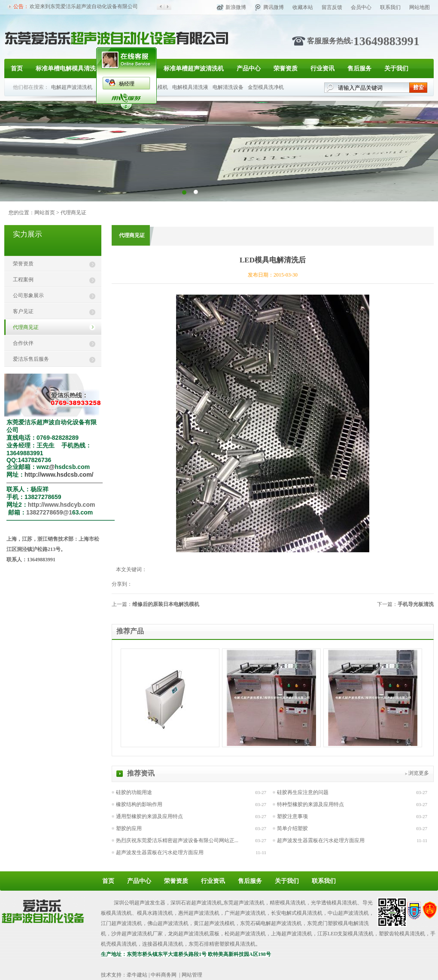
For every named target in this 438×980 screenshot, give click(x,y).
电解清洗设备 (228, 87)
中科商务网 (164, 975)
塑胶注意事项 (292, 816)
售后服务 (359, 68)
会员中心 (361, 7)
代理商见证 (73, 213)
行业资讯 (322, 68)
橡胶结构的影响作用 (139, 804)
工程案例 (23, 280)
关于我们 (396, 68)
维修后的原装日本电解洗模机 (166, 604)
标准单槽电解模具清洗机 (69, 68)
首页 (17, 68)
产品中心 (249, 68)
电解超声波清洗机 (72, 87)
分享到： (122, 584)
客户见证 (23, 311)
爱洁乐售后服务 (31, 359)
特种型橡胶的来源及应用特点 (310, 804)
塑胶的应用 (129, 828)
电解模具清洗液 (190, 87)
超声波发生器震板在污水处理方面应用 (321, 840)
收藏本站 (303, 7)
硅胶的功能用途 (134, 792)
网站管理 (192, 975)
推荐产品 (130, 631)
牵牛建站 (137, 975)
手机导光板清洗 (416, 604)
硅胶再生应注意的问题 (303, 792)
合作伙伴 (23, 343)
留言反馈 (332, 7)
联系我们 (390, 7)
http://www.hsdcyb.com (62, 505)
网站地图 (420, 7)
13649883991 (386, 41)
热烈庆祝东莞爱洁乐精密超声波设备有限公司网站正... (177, 840)
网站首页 (45, 213)
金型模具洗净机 (266, 87)
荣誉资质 (286, 68)
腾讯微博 (274, 7)
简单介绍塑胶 (292, 828)
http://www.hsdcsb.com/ (59, 475)
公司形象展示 (28, 295)
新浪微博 (236, 7)
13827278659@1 (49, 512)
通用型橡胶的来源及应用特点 (149, 816)
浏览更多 (419, 773)
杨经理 (127, 84)
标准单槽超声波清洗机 (194, 68)
